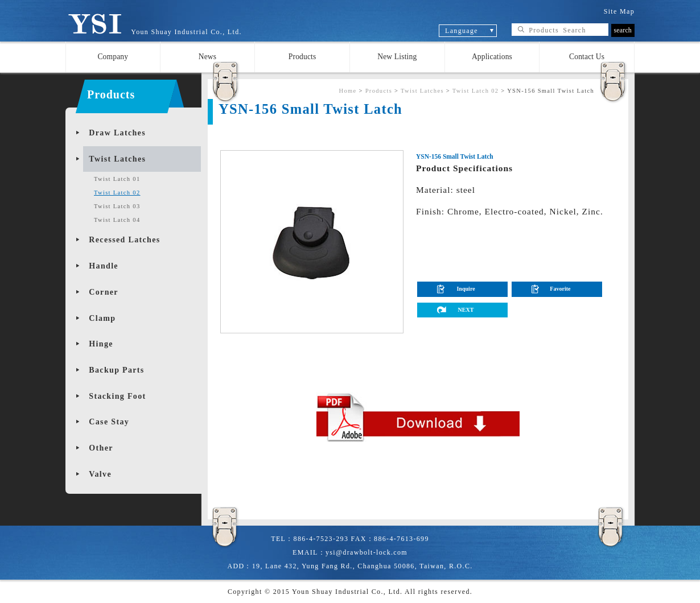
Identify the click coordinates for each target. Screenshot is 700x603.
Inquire (466, 289)
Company (113, 57)
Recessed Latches (124, 240)
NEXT (466, 310)
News (208, 57)
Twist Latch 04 (117, 220)
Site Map (619, 11)
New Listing (397, 57)
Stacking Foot (117, 396)
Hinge (101, 344)
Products (302, 57)
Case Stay (109, 422)
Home (347, 91)
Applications (492, 57)
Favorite (560, 289)
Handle (104, 266)
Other (101, 448)
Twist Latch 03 (117, 206)
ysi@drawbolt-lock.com (367, 552)
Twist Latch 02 (117, 193)
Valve (100, 474)
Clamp (102, 318)
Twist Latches (117, 159)
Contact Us (587, 57)
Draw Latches (117, 133)
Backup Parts (116, 370)
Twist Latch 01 (117, 179)
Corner (104, 292)
